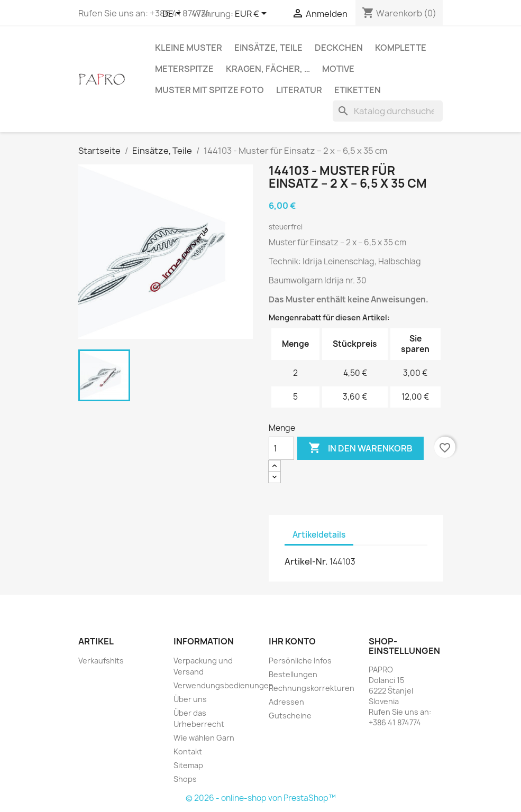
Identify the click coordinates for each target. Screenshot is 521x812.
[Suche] (388, 111)
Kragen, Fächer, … (268, 69)
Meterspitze (184, 69)
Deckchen (339, 48)
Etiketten (358, 90)
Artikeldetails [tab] (319, 535)
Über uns (190, 699)
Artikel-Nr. (306, 561)
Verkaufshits (101, 661)
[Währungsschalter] (253, 14)
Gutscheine (290, 716)
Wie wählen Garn (204, 738)
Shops (185, 779)
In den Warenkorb (360, 448)
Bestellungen (293, 674)
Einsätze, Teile (268, 48)
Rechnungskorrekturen (312, 688)
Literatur (299, 90)
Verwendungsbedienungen (223, 685)
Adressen (286, 702)
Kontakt (188, 751)
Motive (338, 69)
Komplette (401, 48)
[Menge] (281, 448)
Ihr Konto (292, 641)
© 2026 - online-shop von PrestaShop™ (261, 798)
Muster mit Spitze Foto (209, 90)
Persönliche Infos (300, 661)
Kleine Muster (189, 48)
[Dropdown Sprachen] (173, 14)
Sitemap (188, 765)
